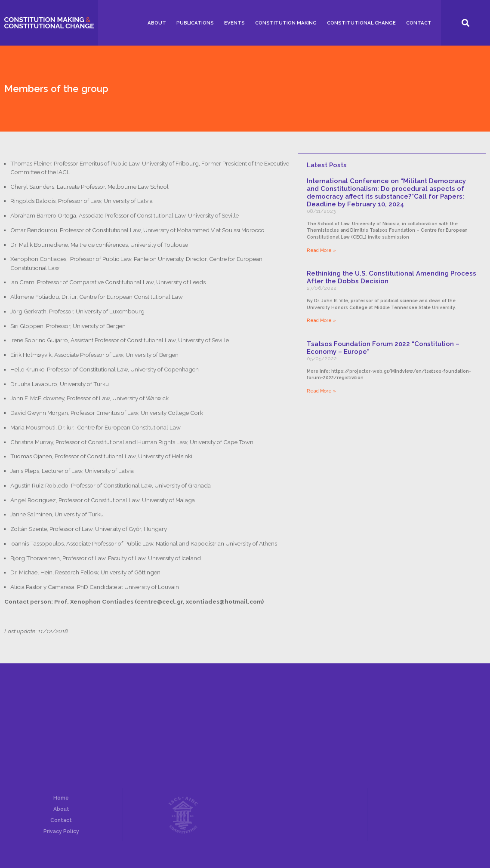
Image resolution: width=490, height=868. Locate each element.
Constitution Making (286, 23)
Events (234, 23)
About (157, 23)
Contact (419, 23)
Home (61, 798)
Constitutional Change (361, 23)
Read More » (321, 250)
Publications (195, 23)
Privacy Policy (61, 831)
